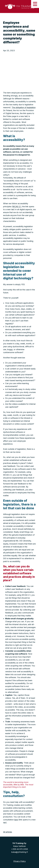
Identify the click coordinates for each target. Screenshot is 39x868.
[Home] (19, 6)
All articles (8, 832)
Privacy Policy (20, 861)
